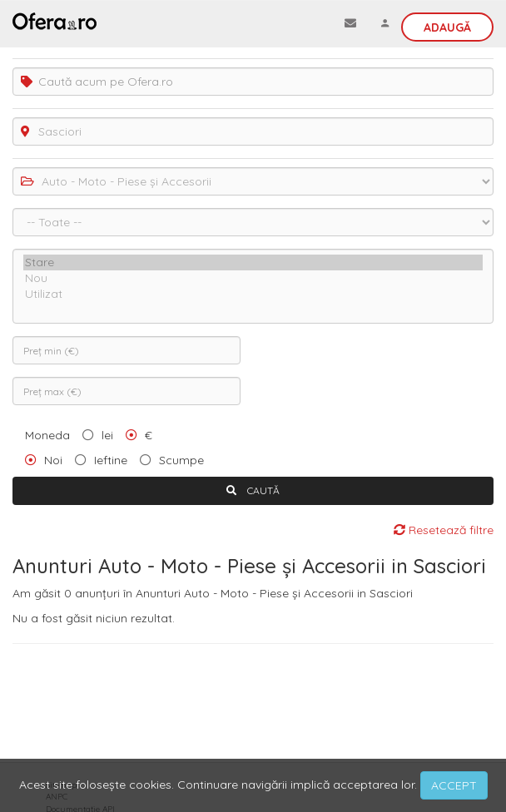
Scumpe (181, 460)
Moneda (47, 435)
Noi (53, 460)
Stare (253, 262)
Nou (253, 278)
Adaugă (447, 27)
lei (107, 435)
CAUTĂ (253, 490)
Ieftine (111, 460)
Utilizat (253, 294)
